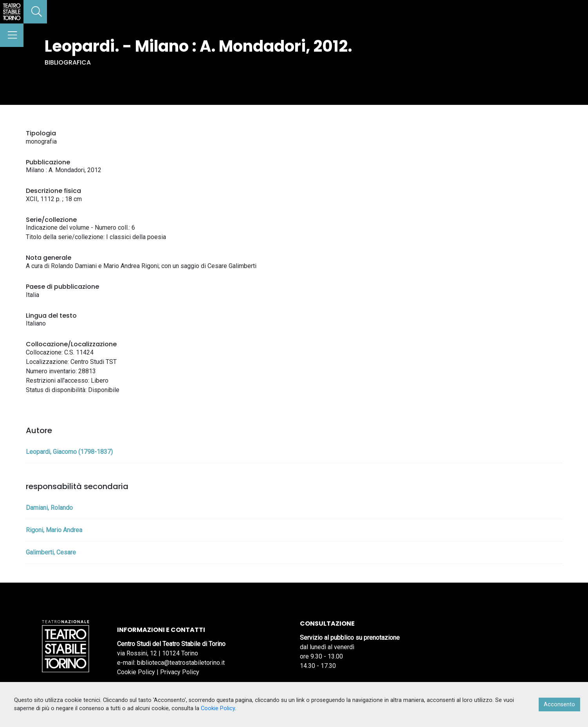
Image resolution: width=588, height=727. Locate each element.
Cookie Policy (136, 672)
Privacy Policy (180, 672)
